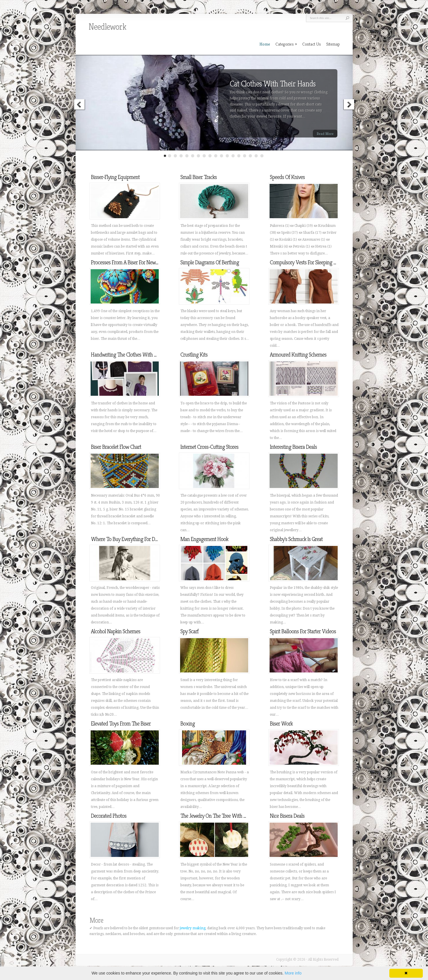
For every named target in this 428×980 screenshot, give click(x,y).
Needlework (107, 27)
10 (216, 156)
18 (262, 156)
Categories (286, 44)
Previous (80, 105)
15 (245, 156)
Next (349, 105)
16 (250, 156)
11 (222, 156)
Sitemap (333, 44)
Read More (325, 134)
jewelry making (193, 928)
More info (293, 973)
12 (227, 156)
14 (239, 156)
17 (256, 156)
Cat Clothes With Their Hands (273, 84)
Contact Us (312, 44)
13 (233, 156)
